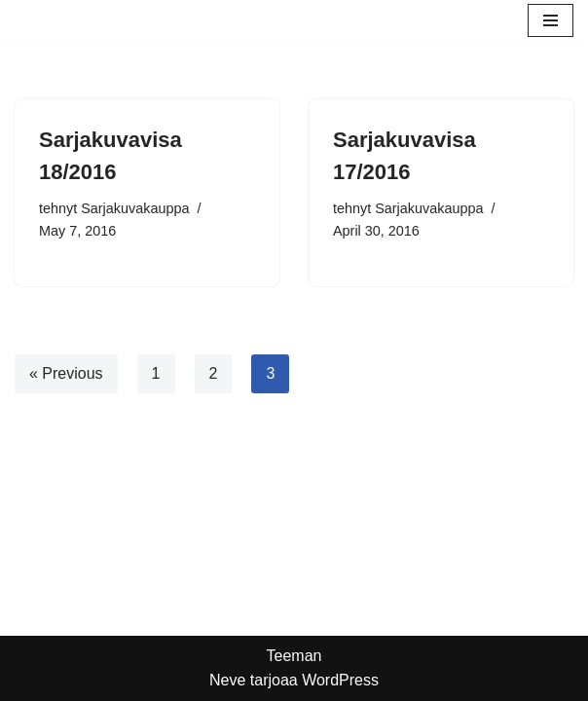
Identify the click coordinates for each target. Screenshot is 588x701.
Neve (227, 680)
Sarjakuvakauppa (135, 208)
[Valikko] (551, 20)
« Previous (66, 373)
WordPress (340, 680)
